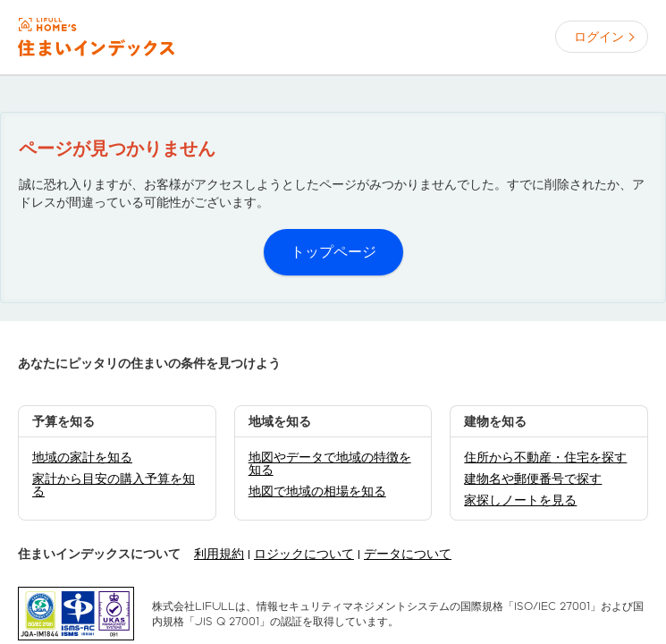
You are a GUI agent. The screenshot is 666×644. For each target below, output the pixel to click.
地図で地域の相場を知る (317, 491)
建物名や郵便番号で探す (533, 479)
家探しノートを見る (520, 500)
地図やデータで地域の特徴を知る (330, 463)
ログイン (599, 37)
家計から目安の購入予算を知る (114, 485)
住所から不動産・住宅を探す (545, 457)
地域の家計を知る (82, 457)
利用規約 (219, 554)
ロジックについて (304, 554)
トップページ (333, 252)
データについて (408, 554)
